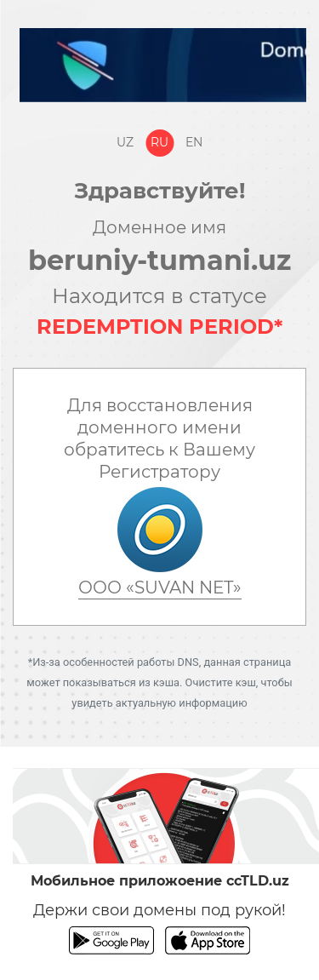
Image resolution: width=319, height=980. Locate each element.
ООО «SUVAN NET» (160, 587)
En (194, 142)
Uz (125, 142)
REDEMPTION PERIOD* (159, 327)
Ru (159, 142)
